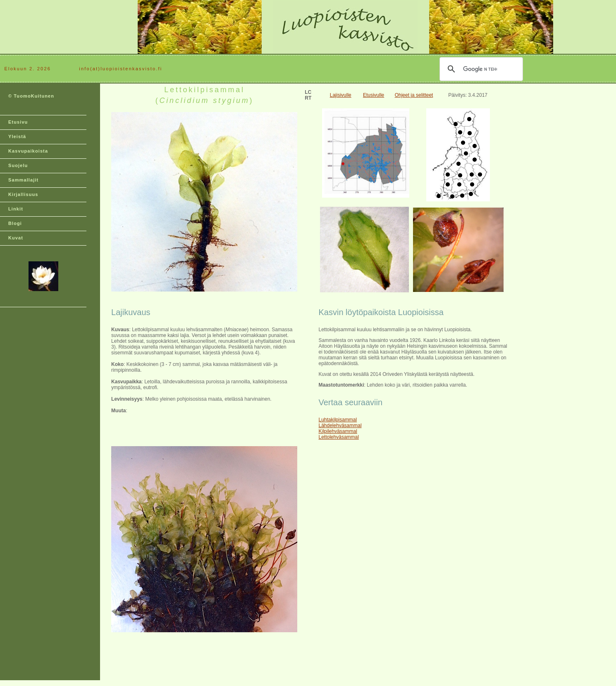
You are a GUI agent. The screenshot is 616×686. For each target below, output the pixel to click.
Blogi (15, 223)
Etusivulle (374, 95)
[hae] (480, 69)
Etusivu (18, 122)
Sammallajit (23, 180)
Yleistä (17, 136)
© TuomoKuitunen (31, 96)
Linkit (16, 209)
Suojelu (18, 165)
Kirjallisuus (23, 194)
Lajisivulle (341, 95)
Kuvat (16, 238)
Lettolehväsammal (339, 437)
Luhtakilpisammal (338, 420)
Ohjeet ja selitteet (414, 95)
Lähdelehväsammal (340, 425)
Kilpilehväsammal (338, 431)
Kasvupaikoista (28, 151)
